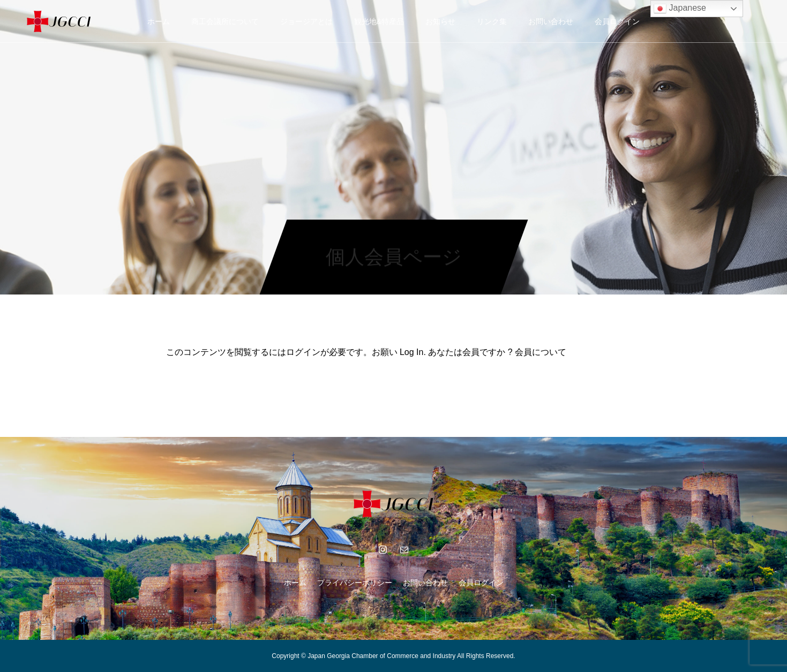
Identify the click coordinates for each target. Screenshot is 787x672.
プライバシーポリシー (355, 583)
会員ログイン (617, 21)
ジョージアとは (306, 21)
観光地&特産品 (379, 21)
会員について (541, 352)
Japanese (680, 9)
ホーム (159, 21)
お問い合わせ (551, 21)
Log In (411, 352)
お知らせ (440, 21)
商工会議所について (225, 21)
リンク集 (492, 21)
